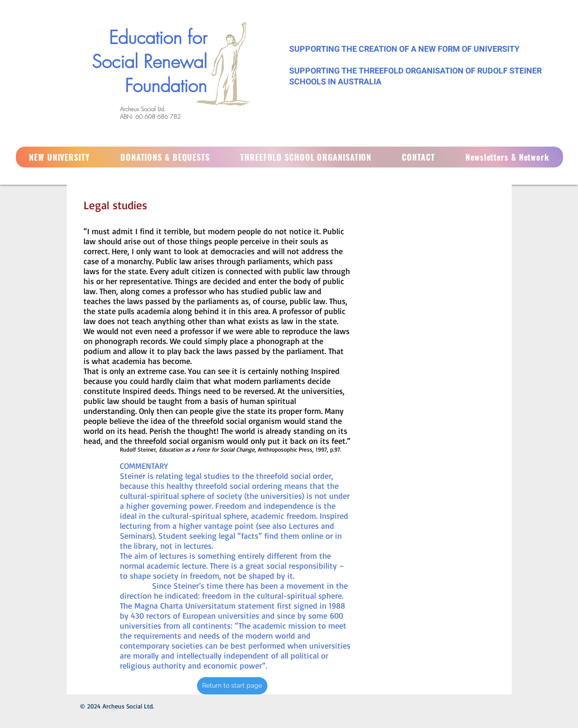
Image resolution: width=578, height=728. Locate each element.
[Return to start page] (232, 686)
